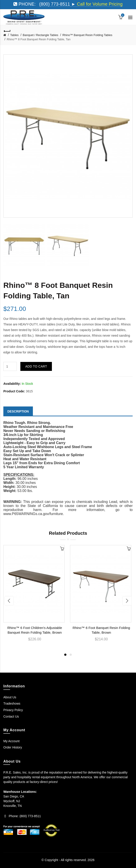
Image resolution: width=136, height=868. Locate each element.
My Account (11, 741)
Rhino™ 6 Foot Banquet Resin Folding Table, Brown (101, 630)
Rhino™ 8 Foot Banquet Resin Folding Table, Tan (39, 39)
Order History (13, 747)
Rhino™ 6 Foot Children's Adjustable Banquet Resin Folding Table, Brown (35, 630)
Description (18, 411)
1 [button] (65, 655)
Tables (15, 35)
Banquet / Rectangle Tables (41, 35)
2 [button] (71, 655)
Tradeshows (12, 703)
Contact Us (11, 716)
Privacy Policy (13, 710)
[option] (24, 245)
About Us (10, 697)
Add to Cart (36, 366)
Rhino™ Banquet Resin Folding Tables (87, 35)
